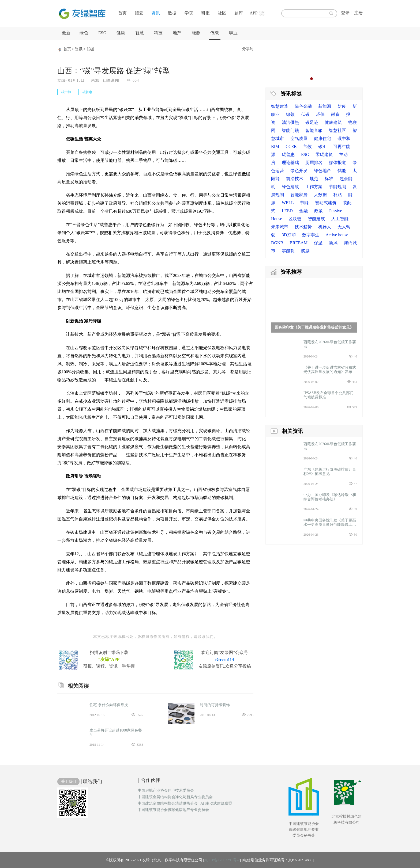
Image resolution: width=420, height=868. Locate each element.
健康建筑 (333, 122)
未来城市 (280, 227)
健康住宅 (322, 138)
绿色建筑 (290, 187)
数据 (172, 13)
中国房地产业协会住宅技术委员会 (166, 791)
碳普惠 (288, 155)
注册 (358, 13)
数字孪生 (311, 235)
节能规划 (337, 187)
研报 (205, 13)
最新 (66, 33)
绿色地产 (322, 171)
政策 (318, 211)
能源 (196, 33)
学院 (189, 13)
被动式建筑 (326, 203)
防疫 (342, 106)
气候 (307, 146)
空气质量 (299, 138)
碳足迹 (312, 122)
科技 (158, 33)
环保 (320, 114)
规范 (314, 179)
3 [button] (317, 79)
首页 (122, 13)
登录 (345, 13)
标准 (329, 179)
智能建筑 (316, 219)
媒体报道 (337, 163)
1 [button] (306, 79)
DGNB (277, 243)
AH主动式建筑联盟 (216, 804)
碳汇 (322, 146)
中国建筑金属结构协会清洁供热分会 (168, 804)
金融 (303, 211)
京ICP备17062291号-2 (222, 860)
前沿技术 (295, 179)
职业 (233, 33)
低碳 (215, 33)
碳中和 (344, 138)
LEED (287, 211)
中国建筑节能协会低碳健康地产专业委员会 (173, 810)
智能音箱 (314, 130)
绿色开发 (299, 171)
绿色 (84, 33)
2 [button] (312, 79)
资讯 (156, 13)
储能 (342, 171)
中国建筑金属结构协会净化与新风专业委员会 (175, 797)
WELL (288, 203)
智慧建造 (280, 106)
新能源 (325, 106)
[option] (314, 63)
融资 (335, 114)
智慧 (140, 33)
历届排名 (314, 163)
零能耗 (288, 251)
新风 (333, 243)
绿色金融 (303, 106)
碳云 (139, 13)
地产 (177, 33)
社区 (222, 13)
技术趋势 (303, 227)
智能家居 (299, 195)
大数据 (320, 195)
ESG (102, 33)
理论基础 (290, 163)
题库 (239, 13)
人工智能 (340, 219)
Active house (337, 235)
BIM (275, 146)
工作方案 (314, 187)
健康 (121, 33)
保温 (318, 243)
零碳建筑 (324, 155)
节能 (304, 203)
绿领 (290, 114)
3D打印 (289, 235)
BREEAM (299, 243)
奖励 (305, 251)
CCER (291, 146)
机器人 (325, 227)
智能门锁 (290, 130)
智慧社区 (337, 130)
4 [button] (322, 79)
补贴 (337, 195)
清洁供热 (290, 122)
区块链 (295, 219)
